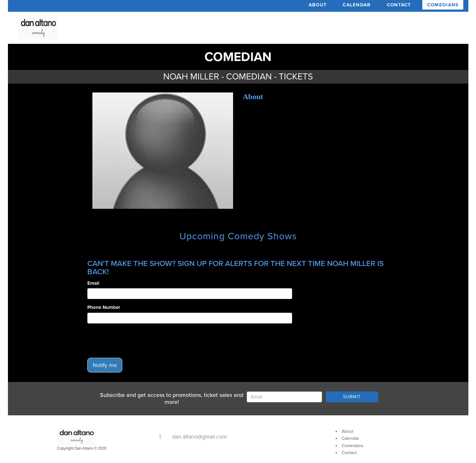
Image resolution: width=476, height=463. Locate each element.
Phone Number (104, 307)
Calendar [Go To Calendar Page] (350, 438)
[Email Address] (284, 397)
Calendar (357, 5)
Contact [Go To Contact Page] (349, 453)
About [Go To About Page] (348, 431)
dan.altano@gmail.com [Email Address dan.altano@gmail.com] (199, 437)
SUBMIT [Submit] (352, 397)
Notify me (105, 365)
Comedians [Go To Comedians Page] (353, 446)
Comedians (443, 5)
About (318, 5)
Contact (399, 5)
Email (93, 283)
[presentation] (136, 341)
